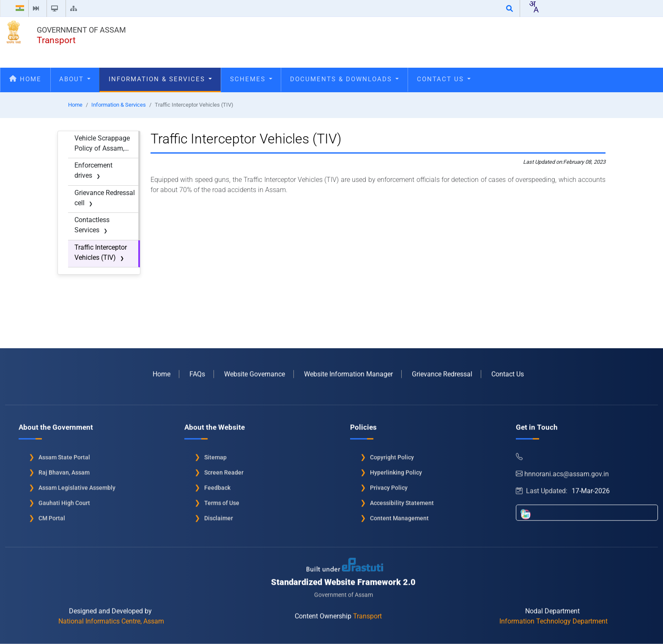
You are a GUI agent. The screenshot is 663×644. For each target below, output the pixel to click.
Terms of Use (222, 500)
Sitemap (215, 454)
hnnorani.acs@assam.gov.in (562, 471)
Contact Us (444, 79)
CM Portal (52, 515)
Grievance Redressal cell (105, 198)
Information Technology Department (553, 618)
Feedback (217, 484)
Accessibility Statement (402, 500)
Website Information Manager (348, 371)
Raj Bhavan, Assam (64, 469)
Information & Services (160, 79)
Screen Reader (224, 469)
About (75, 79)
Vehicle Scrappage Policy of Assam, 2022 (102, 144)
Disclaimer (219, 515)
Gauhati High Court (64, 500)
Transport (56, 40)
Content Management (399, 515)
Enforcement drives (93, 170)
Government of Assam (81, 30)
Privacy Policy (389, 484)
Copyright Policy (392, 454)
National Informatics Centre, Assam (111, 618)
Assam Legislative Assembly (77, 484)
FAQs (197, 371)
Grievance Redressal (442, 371)
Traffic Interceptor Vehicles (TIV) (101, 252)
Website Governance (255, 371)
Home (25, 79)
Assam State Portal (64, 454)
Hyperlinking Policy (396, 469)
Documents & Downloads (344, 79)
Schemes (251, 79)
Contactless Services (92, 225)
